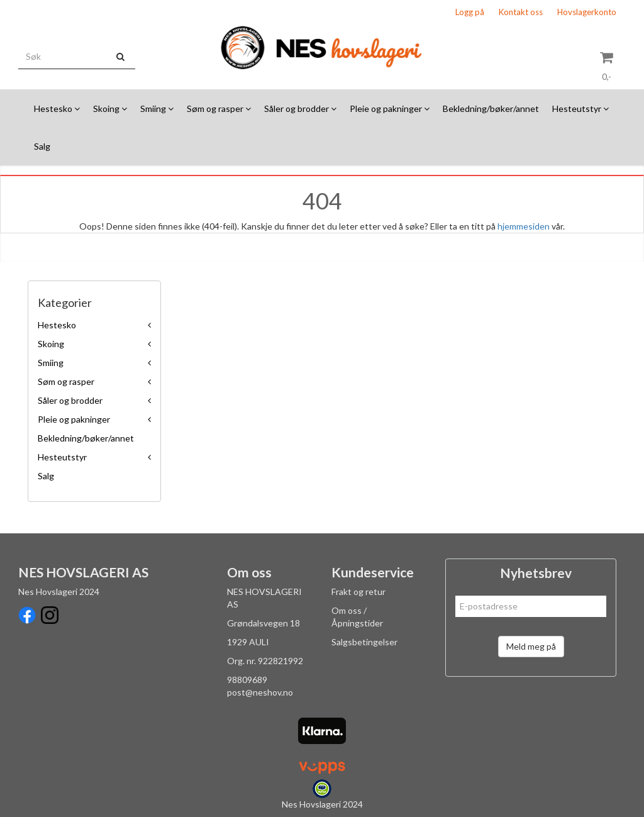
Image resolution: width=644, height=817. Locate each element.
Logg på (470, 12)
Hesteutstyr (62, 457)
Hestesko (57, 325)
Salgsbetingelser (364, 642)
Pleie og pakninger (74, 419)
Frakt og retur (358, 592)
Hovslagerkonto (587, 12)
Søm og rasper (66, 381)
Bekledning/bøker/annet (86, 438)
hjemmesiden (524, 226)
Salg (46, 476)
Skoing (51, 344)
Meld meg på (531, 646)
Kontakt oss (521, 12)
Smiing (51, 363)
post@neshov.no (260, 692)
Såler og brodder (70, 400)
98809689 (247, 680)
